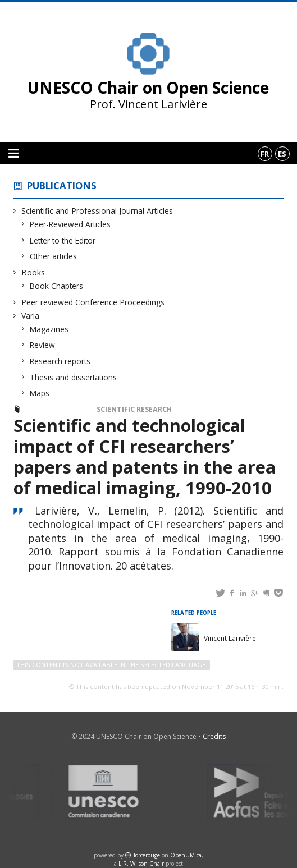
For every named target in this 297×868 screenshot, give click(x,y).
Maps (40, 393)
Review (43, 345)
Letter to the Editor (63, 240)
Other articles (54, 256)
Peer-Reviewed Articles (70, 224)
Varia (31, 316)
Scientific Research (134, 409)
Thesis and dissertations (74, 377)
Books (33, 272)
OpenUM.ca (186, 855)
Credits (214, 736)
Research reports (60, 361)
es (282, 154)
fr (265, 154)
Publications (62, 185)
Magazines (49, 329)
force (147, 855)
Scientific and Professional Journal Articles (97, 211)
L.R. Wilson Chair (141, 864)
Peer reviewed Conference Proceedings (93, 302)
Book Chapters (57, 286)
